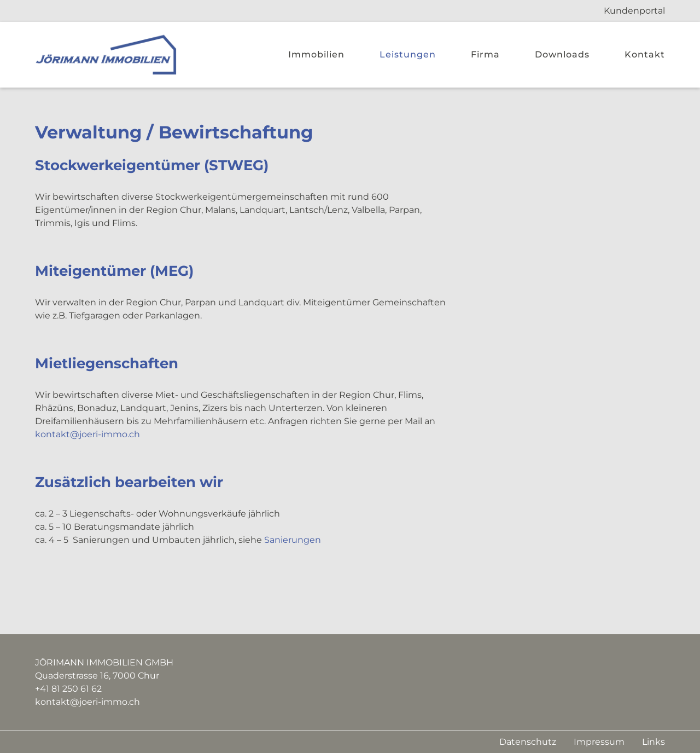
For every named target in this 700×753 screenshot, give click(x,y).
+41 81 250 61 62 (68, 689)
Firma (485, 54)
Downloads (562, 54)
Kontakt (645, 54)
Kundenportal (634, 11)
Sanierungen (293, 540)
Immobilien (316, 54)
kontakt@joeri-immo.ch (87, 434)
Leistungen (408, 54)
